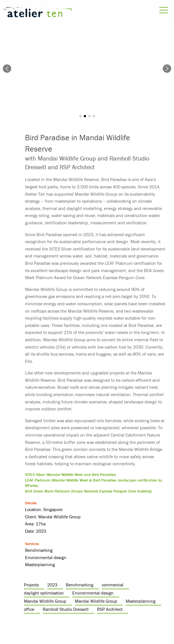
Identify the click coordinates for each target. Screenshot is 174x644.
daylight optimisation (44, 593)
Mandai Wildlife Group (45, 601)
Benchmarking (80, 585)
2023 (52, 585)
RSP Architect (110, 609)
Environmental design (93, 593)
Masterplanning (141, 601)
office (29, 609)
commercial (113, 585)
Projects (31, 585)
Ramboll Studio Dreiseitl (66, 609)
